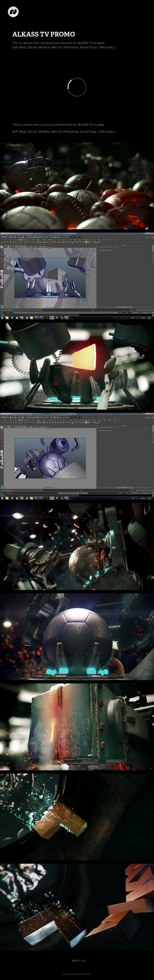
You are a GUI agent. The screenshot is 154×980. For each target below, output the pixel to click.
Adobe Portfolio (83, 974)
